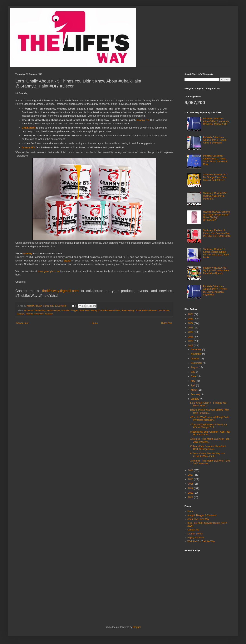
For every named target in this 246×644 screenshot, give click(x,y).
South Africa (164, 310)
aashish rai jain (53, 310)
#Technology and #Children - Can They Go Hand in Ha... (210, 433)
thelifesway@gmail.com (60, 291)
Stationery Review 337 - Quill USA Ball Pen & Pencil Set (215, 196)
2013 (191, 493)
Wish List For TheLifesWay (201, 541)
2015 (191, 484)
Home (95, 323)
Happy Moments (196, 538)
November (197, 354)
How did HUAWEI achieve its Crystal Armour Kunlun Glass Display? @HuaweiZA (216, 216)
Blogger (74, 310)
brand (68, 261)
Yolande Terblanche (34, 314)
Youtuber (49, 314)
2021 (191, 337)
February (196, 394)
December (197, 350)
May (193, 381)
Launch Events (195, 534)
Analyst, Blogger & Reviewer (202, 515)
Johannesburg (128, 310)
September (197, 363)
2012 (191, 497)
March (194, 390)
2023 (191, 328)
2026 (191, 314)
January (195, 399)
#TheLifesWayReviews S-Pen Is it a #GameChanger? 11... (209, 426)
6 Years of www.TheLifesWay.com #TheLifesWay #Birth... (208, 455)
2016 (191, 479)
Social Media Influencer (146, 310)
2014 (191, 488)
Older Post (167, 323)
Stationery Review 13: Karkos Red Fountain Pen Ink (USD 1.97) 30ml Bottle (217, 233)
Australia (65, 310)
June (194, 376)
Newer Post (22, 323)
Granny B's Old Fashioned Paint (105, 310)
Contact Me (193, 530)
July (193, 372)
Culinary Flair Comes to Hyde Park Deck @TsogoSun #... (208, 448)
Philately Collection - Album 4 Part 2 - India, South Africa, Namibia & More (215, 160)
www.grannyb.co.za (48, 271)
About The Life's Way (198, 519)
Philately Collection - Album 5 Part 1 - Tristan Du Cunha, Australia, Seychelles (215, 291)
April (193, 385)
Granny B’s (143, 120)
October (195, 359)
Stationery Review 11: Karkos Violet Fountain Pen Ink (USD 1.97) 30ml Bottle (216, 253)
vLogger (21, 314)
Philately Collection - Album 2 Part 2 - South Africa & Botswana (215, 140)
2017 (191, 475)
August (195, 367)
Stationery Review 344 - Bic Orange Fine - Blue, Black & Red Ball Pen (215, 177)
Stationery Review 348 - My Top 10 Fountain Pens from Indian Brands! (216, 271)
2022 (191, 332)
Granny (28, 254)
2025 (191, 319)
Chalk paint (29, 128)
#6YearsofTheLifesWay (35, 310)
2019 (191, 346)
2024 (191, 323)
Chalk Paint (84, 310)
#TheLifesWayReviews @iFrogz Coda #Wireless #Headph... (210, 419)
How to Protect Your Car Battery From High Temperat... (210, 411)
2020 (191, 341)
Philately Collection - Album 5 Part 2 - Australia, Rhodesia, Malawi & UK (216, 121)
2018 (191, 470)
